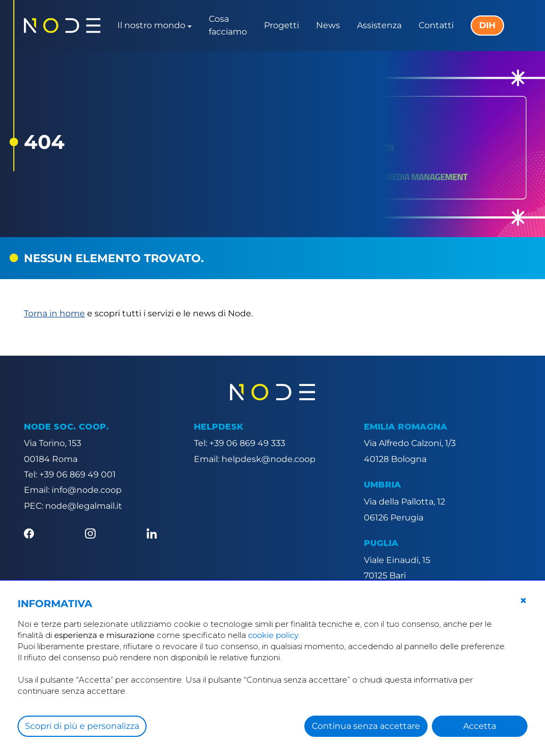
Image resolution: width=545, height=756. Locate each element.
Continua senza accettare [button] (366, 726)
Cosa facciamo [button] (228, 25)
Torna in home (54, 313)
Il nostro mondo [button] (151, 25)
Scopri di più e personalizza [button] (82, 726)
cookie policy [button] (273, 635)
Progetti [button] (282, 25)
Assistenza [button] (379, 25)
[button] (523, 601)
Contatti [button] (436, 25)
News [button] (328, 25)
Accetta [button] (480, 726)
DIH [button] (487, 25)
